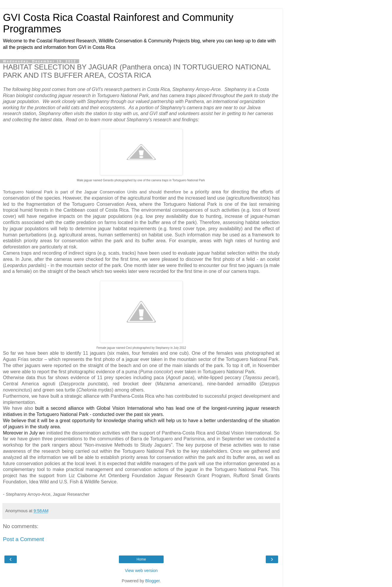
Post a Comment (23, 539)
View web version (141, 571)
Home (141, 559)
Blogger (153, 581)
